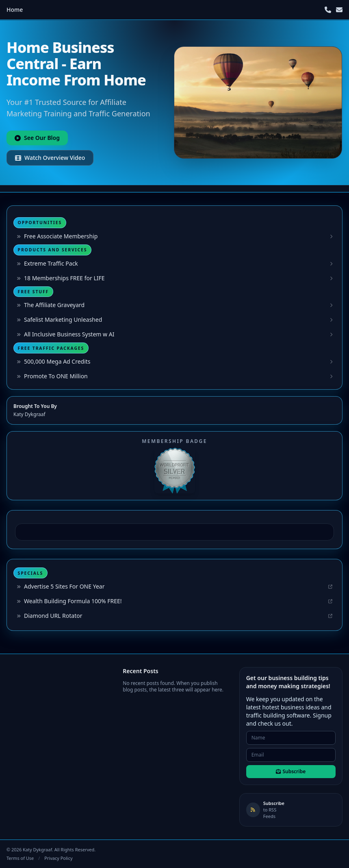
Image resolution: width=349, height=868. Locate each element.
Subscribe (291, 771)
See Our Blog (37, 138)
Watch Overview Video (50, 158)
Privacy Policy (58, 858)
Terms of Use (20, 858)
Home (15, 10)
